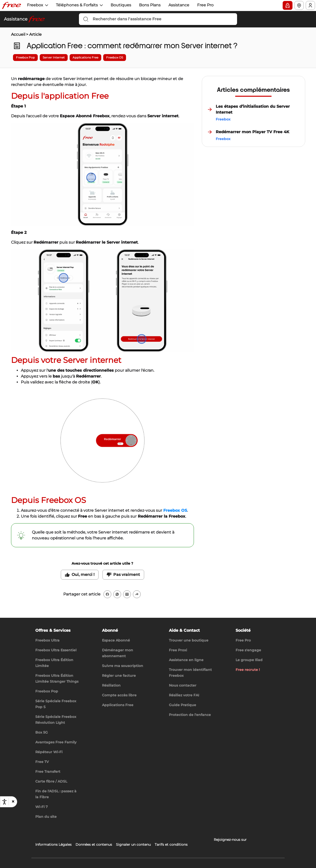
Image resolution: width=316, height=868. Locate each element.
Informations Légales (53, 844)
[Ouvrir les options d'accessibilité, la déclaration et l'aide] (4, 802)
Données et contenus (94, 844)
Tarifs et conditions (171, 844)
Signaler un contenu (133, 844)
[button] (13, 802)
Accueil (18, 34)
